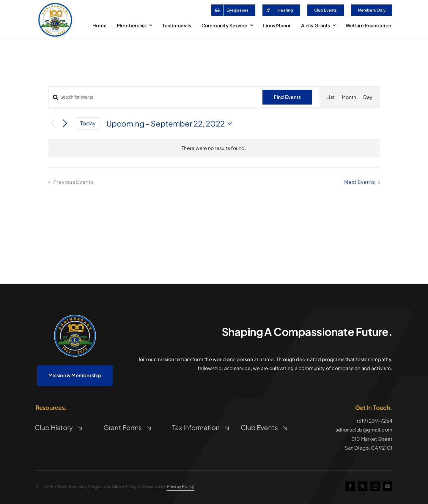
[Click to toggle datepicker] (171, 124)
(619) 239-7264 (375, 421)
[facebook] (350, 486)
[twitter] (363, 486)
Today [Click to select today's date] (88, 123)
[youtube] (388, 486)
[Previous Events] (53, 124)
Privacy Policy (181, 486)
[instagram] (375, 486)
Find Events (287, 97)
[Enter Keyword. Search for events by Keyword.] (152, 97)
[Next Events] (65, 124)
